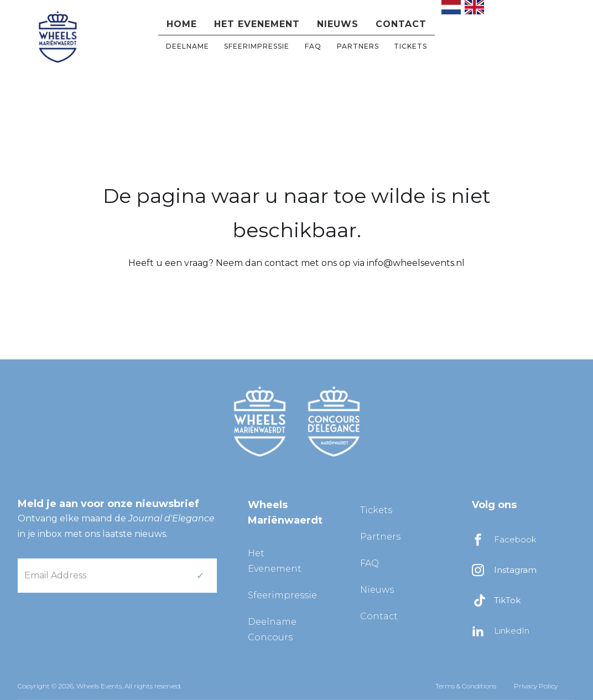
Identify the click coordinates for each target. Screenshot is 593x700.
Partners (380, 537)
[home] (58, 35)
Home (182, 24)
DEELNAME (188, 46)
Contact (401, 24)
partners (358, 46)
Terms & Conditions (466, 686)
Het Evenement (275, 561)
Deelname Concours (272, 630)
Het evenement (257, 24)
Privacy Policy (536, 686)
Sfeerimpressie (257, 46)
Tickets (410, 46)
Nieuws (338, 24)
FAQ (313, 46)
